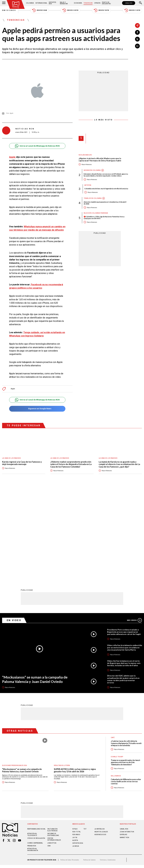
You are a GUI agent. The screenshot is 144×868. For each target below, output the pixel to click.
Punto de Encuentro (106, 3)
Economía (78, 3)
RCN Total (77, 739)
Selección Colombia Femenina (96, 213)
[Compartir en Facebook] (137, 32)
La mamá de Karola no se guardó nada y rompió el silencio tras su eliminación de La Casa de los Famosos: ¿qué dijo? (119, 464)
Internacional (41, 3)
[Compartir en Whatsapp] (137, 46)
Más (134, 527)
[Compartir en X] (137, 39)
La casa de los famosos (11, 458)
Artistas (88, 185)
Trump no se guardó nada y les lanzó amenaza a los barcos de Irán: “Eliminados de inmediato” (125, 670)
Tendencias (88, 3)
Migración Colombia (92, 170)
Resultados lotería (62, 673)
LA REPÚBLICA (99, 736)
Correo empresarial (35, 750)
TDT (85, 736)
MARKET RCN (124, 745)
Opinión (97, 3)
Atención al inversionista (33, 757)
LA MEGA (76, 753)
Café (113, 645)
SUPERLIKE (123, 742)
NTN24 (75, 736)
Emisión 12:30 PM (70, 10)
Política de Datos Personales (70, 767)
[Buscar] (140, 3)
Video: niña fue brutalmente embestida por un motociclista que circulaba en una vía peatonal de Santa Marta (125, 555)
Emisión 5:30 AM (39, 10)
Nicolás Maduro (85, 155)
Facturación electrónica (52, 737)
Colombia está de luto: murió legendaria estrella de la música (106, 189)
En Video (14, 527)
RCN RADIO (76, 742)
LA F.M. (75, 745)
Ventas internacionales (54, 746)
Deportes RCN (52, 3)
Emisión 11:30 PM (132, 10)
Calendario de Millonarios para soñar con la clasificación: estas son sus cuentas (126, 689)
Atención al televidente (32, 742)
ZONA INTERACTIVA (127, 739)
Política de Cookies (89, 767)
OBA (49, 753)
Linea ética (52, 750)
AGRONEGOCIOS (100, 742)
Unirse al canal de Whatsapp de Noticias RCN (37, 146)
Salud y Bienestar (64, 3)
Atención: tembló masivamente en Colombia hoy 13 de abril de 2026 (105, 203)
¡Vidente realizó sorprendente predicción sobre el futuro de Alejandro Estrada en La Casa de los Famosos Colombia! (71, 464)
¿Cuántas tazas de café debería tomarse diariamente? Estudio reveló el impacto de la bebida (126, 651)
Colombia (30, 3)
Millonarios (116, 683)
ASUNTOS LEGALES (101, 739)
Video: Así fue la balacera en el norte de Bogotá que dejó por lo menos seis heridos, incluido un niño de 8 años (124, 570)
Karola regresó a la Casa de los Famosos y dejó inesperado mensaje (22, 463)
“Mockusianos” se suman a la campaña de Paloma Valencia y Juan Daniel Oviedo (35, 587)
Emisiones (9, 10)
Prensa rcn (32, 753)
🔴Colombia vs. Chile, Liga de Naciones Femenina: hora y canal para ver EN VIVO (104, 217)
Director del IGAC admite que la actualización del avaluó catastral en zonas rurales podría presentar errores (123, 586)
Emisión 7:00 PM (101, 10)
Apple (13, 157)
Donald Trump (117, 664)
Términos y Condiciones (108, 767)
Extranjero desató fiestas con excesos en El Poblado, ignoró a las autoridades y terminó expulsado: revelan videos (106, 175)
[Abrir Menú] (4, 3)
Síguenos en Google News (37, 409)
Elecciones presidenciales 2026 (14, 673)
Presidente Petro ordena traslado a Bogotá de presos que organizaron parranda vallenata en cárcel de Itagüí (124, 539)
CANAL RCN (129, 3)
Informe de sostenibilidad (53, 742)
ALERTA (75, 748)
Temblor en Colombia (93, 198)
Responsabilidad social (36, 736)
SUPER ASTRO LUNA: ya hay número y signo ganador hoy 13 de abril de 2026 (75, 678)
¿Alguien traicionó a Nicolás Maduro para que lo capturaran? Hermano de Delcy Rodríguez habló (100, 160)
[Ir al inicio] (16, 4)
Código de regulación (36, 745)
